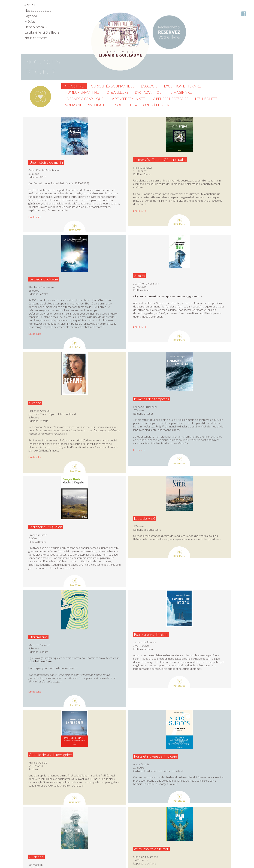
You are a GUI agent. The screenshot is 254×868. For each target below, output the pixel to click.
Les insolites (206, 99)
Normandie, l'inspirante (86, 105)
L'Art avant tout (149, 92)
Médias (30, 21)
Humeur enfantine (82, 92)
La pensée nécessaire (170, 99)
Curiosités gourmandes (113, 86)
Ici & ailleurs (117, 92)
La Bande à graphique (84, 99)
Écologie (149, 86)
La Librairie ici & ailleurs (42, 32)
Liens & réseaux (36, 27)
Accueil (30, 5)
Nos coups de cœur (39, 10)
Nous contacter (36, 38)
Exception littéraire (182, 86)
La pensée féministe (128, 99)
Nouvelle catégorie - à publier (142, 105)
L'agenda (31, 16)
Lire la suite (35, 217)
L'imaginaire (181, 92)
